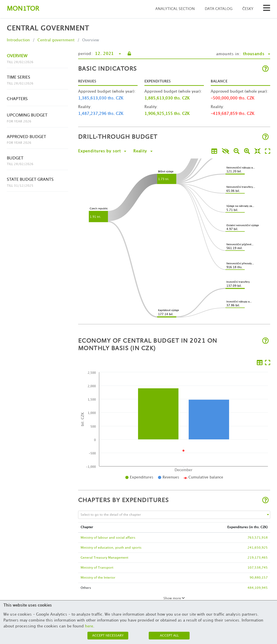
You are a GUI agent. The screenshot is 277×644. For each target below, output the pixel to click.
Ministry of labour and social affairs (108, 538)
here (89, 626)
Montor (23, 9)
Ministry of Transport (97, 568)
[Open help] (266, 69)
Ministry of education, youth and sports (111, 548)
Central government (56, 40)
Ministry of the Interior (98, 578)
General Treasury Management (104, 558)
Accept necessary (108, 635)
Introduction (18, 40)
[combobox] (170, 515)
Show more (174, 598)
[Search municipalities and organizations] (267, 9)
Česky (248, 9)
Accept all (169, 635)
